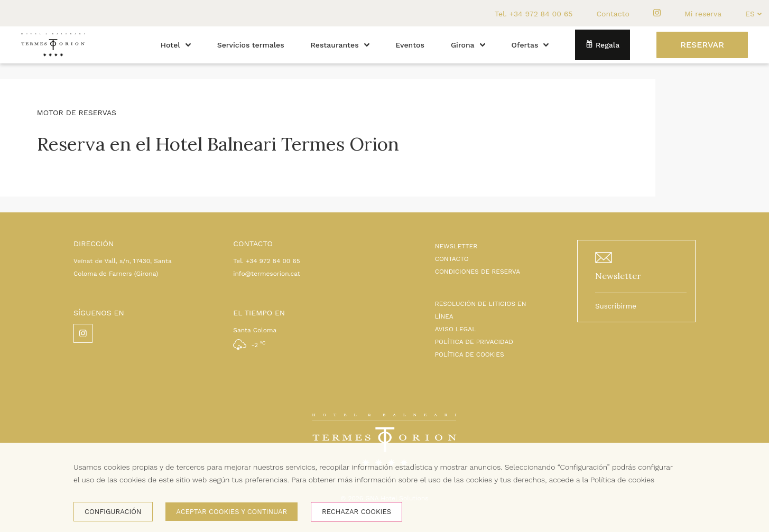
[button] (188, 45)
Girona (468, 45)
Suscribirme (616, 306)
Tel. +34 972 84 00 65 (534, 14)
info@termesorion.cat (266, 274)
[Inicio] (53, 61)
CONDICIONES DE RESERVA (478, 272)
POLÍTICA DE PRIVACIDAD (474, 342)
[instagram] (657, 13)
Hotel (176, 45)
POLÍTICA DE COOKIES (470, 354)
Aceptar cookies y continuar (231, 512)
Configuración (113, 512)
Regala (603, 45)
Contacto (613, 14)
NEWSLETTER (456, 246)
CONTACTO (452, 259)
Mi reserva (703, 14)
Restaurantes (340, 45)
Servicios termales (251, 45)
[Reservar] (702, 45)
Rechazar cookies (356, 512)
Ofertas (530, 45)
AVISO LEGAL (456, 329)
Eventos (410, 45)
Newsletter (618, 276)
